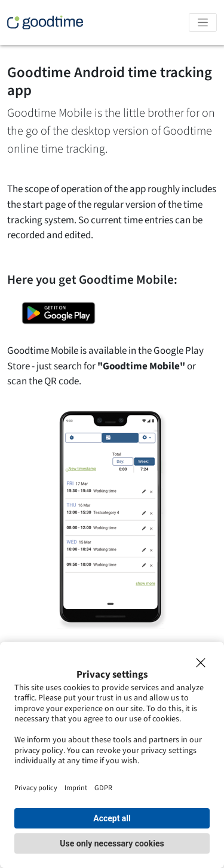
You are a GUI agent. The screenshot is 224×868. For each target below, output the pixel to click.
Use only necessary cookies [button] (112, 843)
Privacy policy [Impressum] (36, 788)
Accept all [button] (112, 818)
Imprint (76, 788)
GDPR (103, 788)
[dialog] (112, 755)
